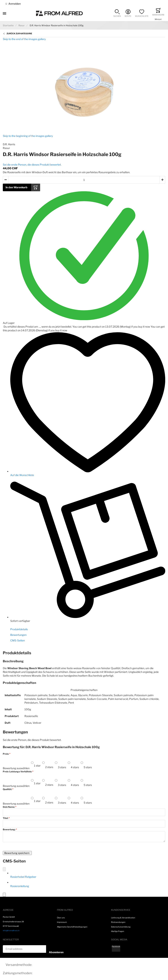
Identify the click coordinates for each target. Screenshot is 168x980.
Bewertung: (9, 830)
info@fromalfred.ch (11, 930)
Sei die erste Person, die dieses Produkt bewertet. (32, 165)
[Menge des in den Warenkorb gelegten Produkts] (84, 180)
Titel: (6, 818)
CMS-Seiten (18, 640)
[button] (117, 13)
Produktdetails (19, 629)
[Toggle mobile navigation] (4, 13)
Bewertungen (18, 635)
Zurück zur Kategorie (19, 34)
